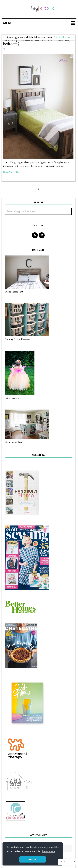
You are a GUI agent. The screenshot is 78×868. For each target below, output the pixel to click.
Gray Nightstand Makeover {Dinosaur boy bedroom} (37, 42)
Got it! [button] (33, 859)
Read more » (11, 172)
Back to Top (67, 862)
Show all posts (62, 37)
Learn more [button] (49, 851)
